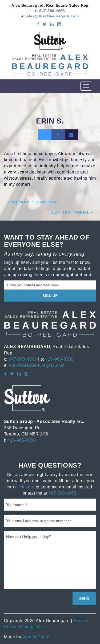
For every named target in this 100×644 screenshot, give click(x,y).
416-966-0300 (59, 359)
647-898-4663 (52, 11)
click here (25, 487)
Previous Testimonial (33, 202)
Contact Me (31, 627)
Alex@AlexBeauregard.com (52, 16)
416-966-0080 (22, 440)
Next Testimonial (72, 212)
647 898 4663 (62, 493)
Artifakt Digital (36, 637)
